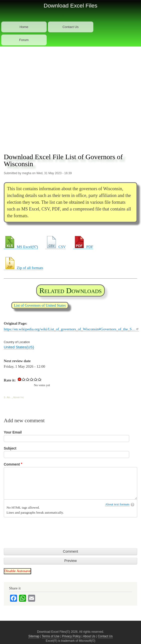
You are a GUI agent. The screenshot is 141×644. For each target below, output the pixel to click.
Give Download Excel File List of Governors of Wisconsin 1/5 (24, 379)
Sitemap (34, 636)
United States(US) (19, 347)
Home (24, 27)
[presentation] (42, 530)
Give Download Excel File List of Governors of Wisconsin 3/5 (32, 379)
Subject (10, 448)
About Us (89, 636)
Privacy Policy (71, 636)
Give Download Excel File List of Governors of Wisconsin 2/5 (28, 379)
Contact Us (70, 27)
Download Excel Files (70, 6)
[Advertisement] (49, 98)
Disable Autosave (17, 571)
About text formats (117, 504)
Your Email (13, 432)
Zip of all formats (23, 268)
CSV (56, 247)
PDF (83, 247)
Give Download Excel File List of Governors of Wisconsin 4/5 (36, 379)
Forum (24, 40)
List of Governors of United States (40, 305)
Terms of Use (51, 636)
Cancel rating (20, 379)
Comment (12, 464)
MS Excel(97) (21, 247)
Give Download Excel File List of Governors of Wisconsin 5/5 (40, 379)
